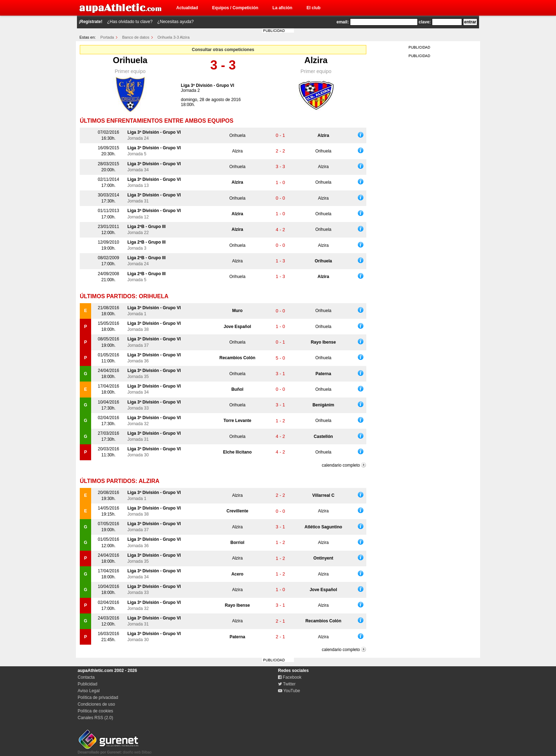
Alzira (316, 60)
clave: (425, 22)
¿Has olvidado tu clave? (130, 22)
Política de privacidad (98, 697)
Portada (107, 37)
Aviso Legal (89, 691)
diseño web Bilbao (115, 750)
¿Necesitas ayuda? (175, 22)
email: (343, 22)
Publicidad (87, 684)
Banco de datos (136, 37)
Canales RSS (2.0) (95, 718)
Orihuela (130, 60)
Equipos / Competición (235, 8)
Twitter (287, 684)
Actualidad (187, 8)
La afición (282, 8)
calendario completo (341, 465)
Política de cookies (95, 711)
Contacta (86, 677)
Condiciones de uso (96, 704)
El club (313, 8)
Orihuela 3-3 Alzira (174, 37)
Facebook (290, 677)
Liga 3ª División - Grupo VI (207, 85)
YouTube (289, 691)
